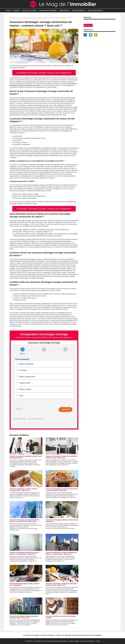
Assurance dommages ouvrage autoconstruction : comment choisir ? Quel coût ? (62, 490)
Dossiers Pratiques (78, 10)
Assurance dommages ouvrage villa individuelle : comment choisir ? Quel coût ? (62, 457)
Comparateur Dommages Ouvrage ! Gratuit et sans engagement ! (44, 73)
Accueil (8, 10)
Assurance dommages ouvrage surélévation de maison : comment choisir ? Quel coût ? (61, 553)
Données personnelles (87, 641)
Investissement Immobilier (48, 10)
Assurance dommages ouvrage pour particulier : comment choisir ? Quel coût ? (61, 584)
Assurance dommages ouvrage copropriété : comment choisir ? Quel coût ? (24, 617)
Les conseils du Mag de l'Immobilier (26, 17)
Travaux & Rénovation (95, 10)
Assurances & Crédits (29, 10)
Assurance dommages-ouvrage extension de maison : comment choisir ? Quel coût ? (24, 553)
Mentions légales (74, 641)
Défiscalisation (64, 10)
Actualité (16, 10)
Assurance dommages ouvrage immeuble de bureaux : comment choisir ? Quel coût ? (24, 521)
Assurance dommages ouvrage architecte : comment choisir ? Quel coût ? (24, 490)
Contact (98, 641)
